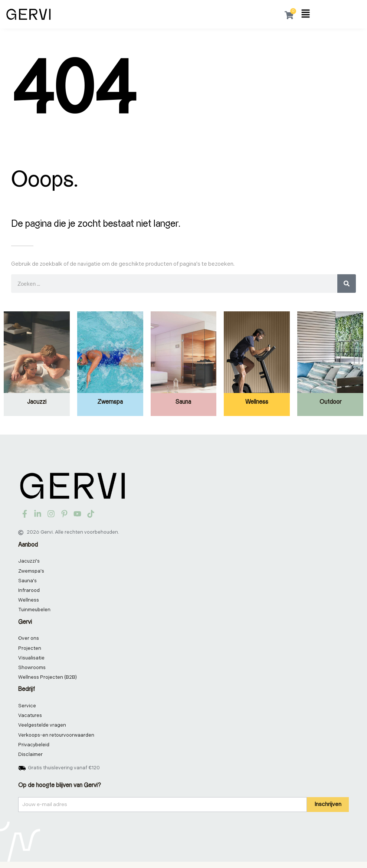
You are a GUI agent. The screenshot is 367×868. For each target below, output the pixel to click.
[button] (306, 14)
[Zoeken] (347, 284)
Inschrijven (328, 811)
